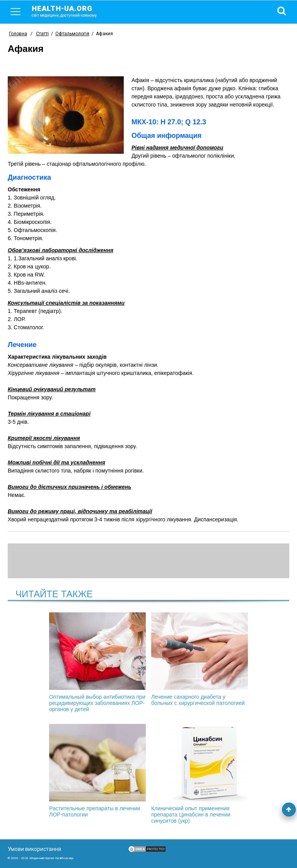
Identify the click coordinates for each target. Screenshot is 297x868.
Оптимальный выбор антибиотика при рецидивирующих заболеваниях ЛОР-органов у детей (97, 662)
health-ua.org (70, 11)
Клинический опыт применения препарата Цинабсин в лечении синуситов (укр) (200, 774)
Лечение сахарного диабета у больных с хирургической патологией (200, 659)
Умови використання (34, 849)
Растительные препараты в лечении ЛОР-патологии (97, 771)
